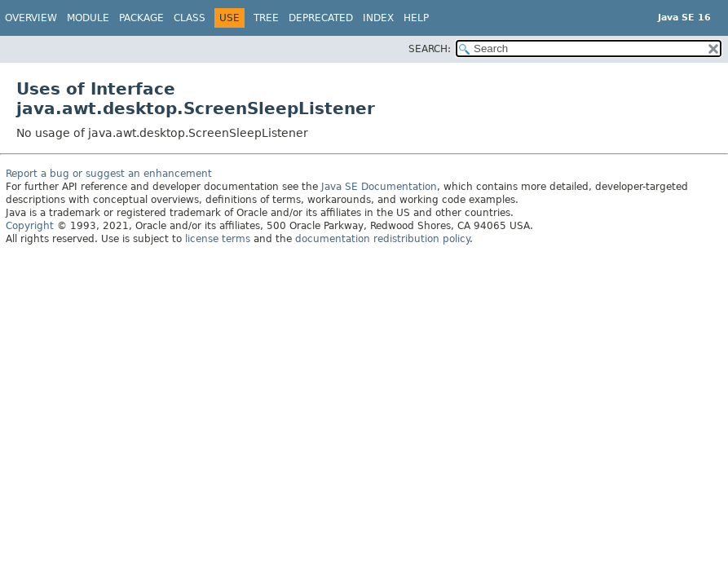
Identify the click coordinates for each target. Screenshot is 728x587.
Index (378, 18)
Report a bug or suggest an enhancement (109, 174)
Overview (31, 18)
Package (141, 18)
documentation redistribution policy (382, 239)
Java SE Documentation (379, 187)
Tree (266, 18)
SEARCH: (430, 49)
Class (190, 18)
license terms (218, 239)
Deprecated (321, 18)
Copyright (30, 226)
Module (88, 18)
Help (416, 18)
